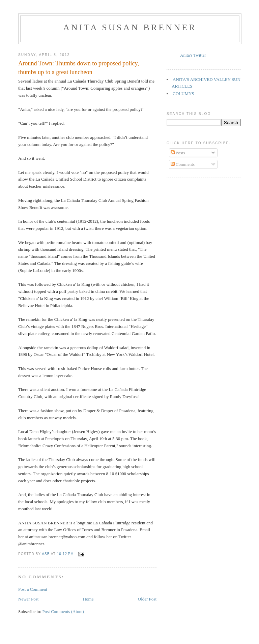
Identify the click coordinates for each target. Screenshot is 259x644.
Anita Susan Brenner (130, 27)
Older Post (147, 599)
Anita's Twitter (193, 55)
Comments (183, 164)
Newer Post (28, 599)
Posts (178, 153)
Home (88, 599)
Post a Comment (33, 589)
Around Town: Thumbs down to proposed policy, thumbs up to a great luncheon (79, 68)
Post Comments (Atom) (63, 611)
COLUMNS (183, 94)
